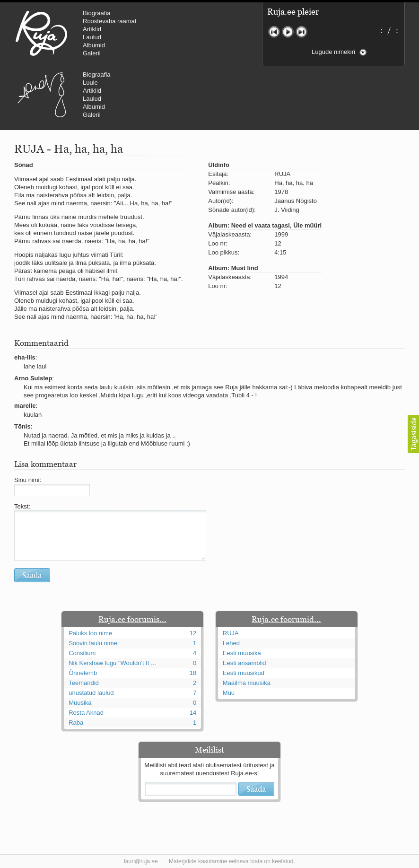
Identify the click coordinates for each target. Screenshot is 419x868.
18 (193, 673)
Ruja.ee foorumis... (132, 619)
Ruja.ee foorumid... (286, 619)
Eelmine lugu (274, 32)
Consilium (82, 653)
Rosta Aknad (86, 713)
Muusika (80, 703)
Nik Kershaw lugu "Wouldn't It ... (112, 663)
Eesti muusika (242, 653)
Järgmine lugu (301, 32)
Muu (229, 693)
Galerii (92, 53)
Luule (90, 83)
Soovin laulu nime (93, 643)
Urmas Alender (41, 95)
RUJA (41, 33)
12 (193, 633)
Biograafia (97, 13)
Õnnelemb (83, 673)
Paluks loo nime (90, 633)
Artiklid (92, 29)
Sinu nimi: (28, 480)
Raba (76, 723)
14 (193, 713)
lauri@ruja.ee (141, 861)
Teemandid (84, 683)
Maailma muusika (247, 683)
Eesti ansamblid (244, 663)
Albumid (94, 45)
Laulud (92, 37)
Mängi (288, 32)
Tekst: (22, 506)
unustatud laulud (91, 693)
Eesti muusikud (244, 673)
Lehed (231, 643)
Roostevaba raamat (109, 21)
